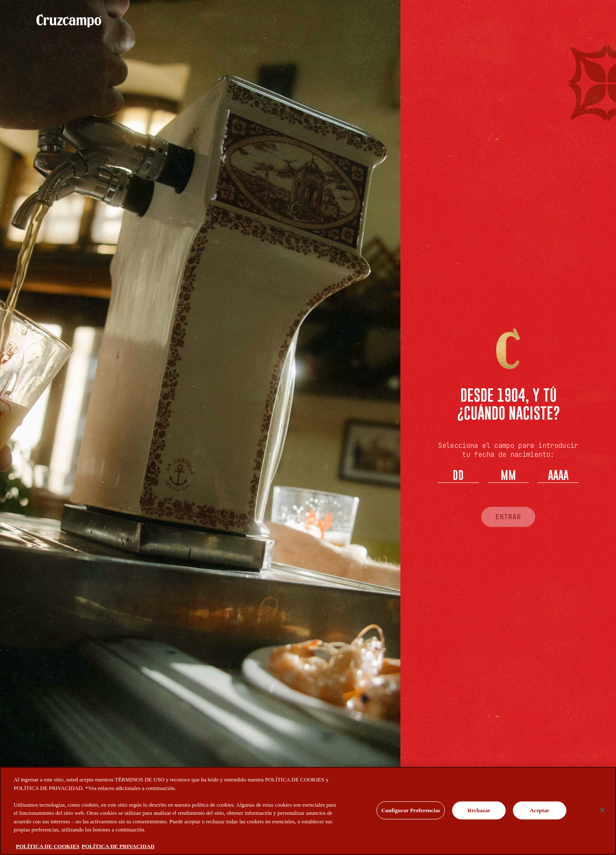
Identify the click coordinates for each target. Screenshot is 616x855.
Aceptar (540, 810)
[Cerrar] (602, 810)
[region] (308, 811)
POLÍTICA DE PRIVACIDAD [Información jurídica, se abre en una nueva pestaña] (118, 846)
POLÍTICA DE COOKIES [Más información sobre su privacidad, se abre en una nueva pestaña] (48, 846)
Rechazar (479, 810)
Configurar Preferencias (411, 810)
